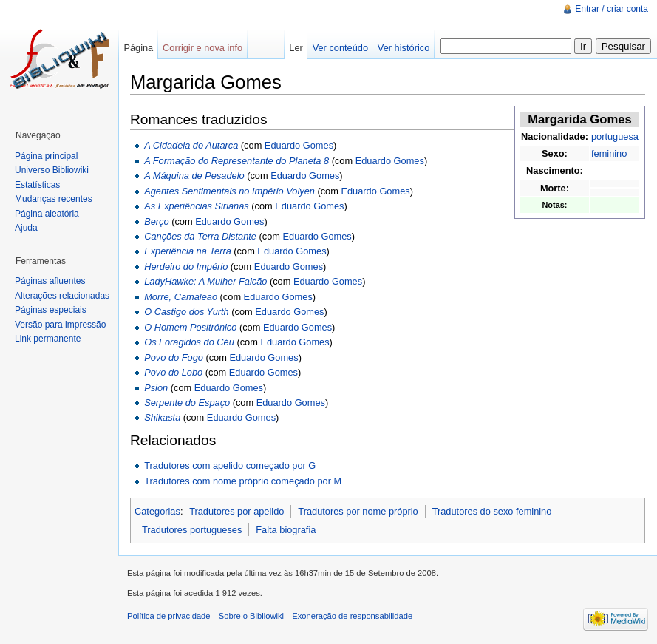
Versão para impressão (60, 325)
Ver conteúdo (340, 48)
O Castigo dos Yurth (187, 312)
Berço (156, 221)
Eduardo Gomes (299, 145)
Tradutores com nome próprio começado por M (243, 481)
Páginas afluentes (50, 281)
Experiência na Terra (188, 251)
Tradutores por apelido (236, 511)
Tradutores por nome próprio (358, 511)
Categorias (157, 511)
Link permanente (48, 339)
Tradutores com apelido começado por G (230, 465)
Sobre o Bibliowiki (251, 616)
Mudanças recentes (54, 199)
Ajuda (26, 228)
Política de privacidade (169, 616)
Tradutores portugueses (192, 530)
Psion (156, 388)
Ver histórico (404, 48)
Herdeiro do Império (186, 267)
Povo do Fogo (174, 357)
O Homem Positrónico (190, 327)
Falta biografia (286, 530)
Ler (296, 48)
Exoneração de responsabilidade (352, 616)
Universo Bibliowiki (52, 170)
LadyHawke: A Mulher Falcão (205, 281)
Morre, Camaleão (181, 297)
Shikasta (162, 417)
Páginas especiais (51, 310)
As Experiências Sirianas (197, 206)
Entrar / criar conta (612, 9)
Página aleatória (47, 214)
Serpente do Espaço (187, 403)
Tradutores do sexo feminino (492, 511)
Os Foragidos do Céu (189, 342)
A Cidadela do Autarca (191, 145)
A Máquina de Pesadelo (194, 176)
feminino (609, 153)
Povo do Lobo (173, 372)
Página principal (46, 156)
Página (138, 48)
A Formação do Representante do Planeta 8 (236, 161)
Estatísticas (37, 185)
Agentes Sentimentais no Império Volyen (229, 191)
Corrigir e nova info (202, 48)
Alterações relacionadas (62, 296)
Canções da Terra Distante (200, 236)
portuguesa (615, 136)
